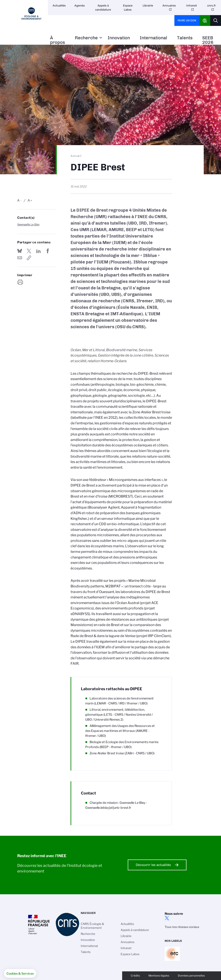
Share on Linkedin (38, 251)
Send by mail (20, 258)
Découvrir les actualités (153, 865)
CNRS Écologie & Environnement (92, 926)
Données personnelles (191, 976)
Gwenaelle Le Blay (28, 224)
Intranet (192, 6)
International (154, 38)
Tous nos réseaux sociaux (182, 927)
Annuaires (169, 6)
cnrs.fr (212, 6)
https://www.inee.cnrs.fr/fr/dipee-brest (29, 258)
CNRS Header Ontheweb (205, 21)
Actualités (59, 6)
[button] (20, 974)
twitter (167, 918)
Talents (185, 38)
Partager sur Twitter (29, 251)
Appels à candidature (103, 8)
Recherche (86, 38)
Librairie (148, 6)
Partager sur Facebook (48, 251)
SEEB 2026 (208, 40)
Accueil (76, 156)
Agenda (80, 6)
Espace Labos (128, 8)
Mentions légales (159, 976)
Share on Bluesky (20, 251)
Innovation (119, 38)
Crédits (135, 976)
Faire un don (187, 20)
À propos (58, 40)
